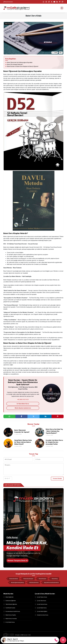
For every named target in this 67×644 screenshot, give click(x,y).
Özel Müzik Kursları (9, 608)
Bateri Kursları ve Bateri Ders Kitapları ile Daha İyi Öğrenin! (22, 66)
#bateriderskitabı (14, 579)
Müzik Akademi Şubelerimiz (23, 408)
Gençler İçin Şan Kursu (42, 615)
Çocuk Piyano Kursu (41, 597)
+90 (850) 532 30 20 (23, 400)
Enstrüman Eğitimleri (10, 601)
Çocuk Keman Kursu (41, 604)
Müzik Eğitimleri (8, 597)
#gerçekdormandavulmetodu (51, 583)
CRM (22, 635)
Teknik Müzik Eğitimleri (10, 604)
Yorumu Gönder (57, 479)
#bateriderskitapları (28, 579)
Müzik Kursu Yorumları (10, 619)
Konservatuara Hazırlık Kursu (12, 611)
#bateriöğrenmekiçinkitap (17, 583)
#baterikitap (55, 579)
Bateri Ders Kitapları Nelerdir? (14, 64)
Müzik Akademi (8, 2)
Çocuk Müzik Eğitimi (41, 611)
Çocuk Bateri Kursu (41, 608)
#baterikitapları (42, 579)
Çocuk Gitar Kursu (40, 601)
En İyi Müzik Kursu (9, 622)
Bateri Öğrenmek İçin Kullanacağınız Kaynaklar (19, 62)
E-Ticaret (17, 635)
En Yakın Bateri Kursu (23, 404)
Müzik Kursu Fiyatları (10, 615)
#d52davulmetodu (34, 583)
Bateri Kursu (8, 24)
